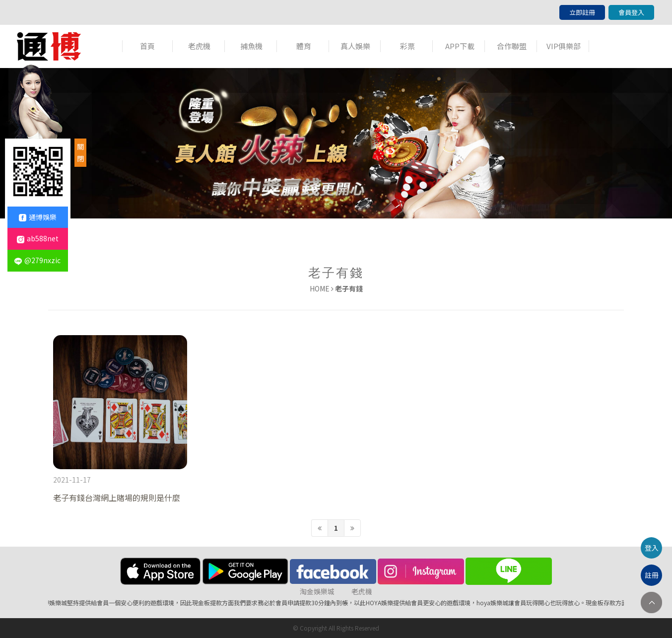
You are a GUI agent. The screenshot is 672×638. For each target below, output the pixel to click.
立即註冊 (582, 12)
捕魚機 (251, 46)
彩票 (407, 46)
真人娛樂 (355, 46)
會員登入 (631, 12)
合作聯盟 (512, 46)
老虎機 (199, 46)
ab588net (38, 238)
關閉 (80, 152)
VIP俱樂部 (564, 46)
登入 (652, 548)
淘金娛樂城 (317, 591)
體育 (304, 46)
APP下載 (460, 46)
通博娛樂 (38, 217)
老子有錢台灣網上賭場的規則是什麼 (117, 497)
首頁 (147, 46)
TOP (651, 603)
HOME (320, 288)
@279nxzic (37, 260)
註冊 (652, 575)
